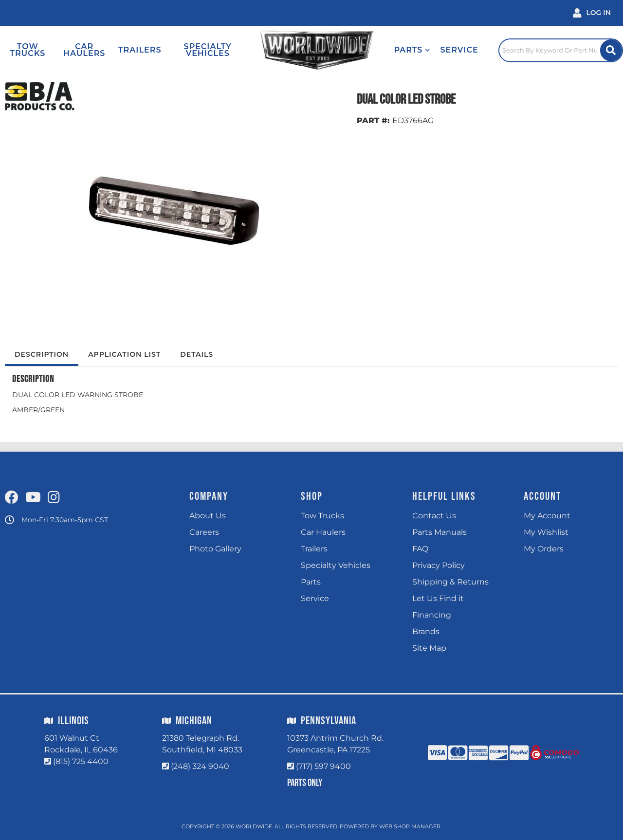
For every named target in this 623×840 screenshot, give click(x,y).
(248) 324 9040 (200, 766)
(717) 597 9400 (323, 766)
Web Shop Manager (410, 826)
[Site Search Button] (611, 50)
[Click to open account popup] (592, 13)
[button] (412, 50)
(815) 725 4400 (81, 761)
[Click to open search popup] (561, 50)
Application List (124, 354)
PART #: (373, 120)
